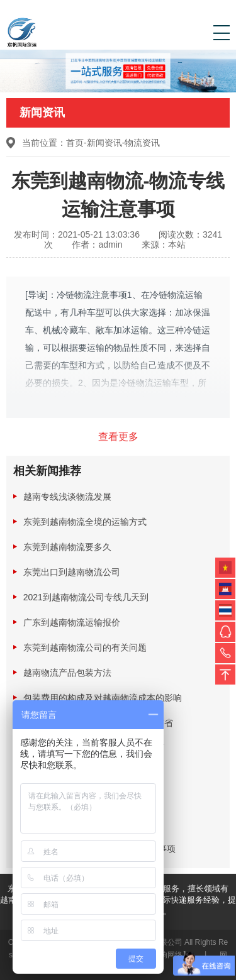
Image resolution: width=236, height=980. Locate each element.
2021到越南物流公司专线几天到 (86, 597)
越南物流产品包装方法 (67, 673)
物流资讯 (142, 143)
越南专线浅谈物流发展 (67, 497)
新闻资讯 (104, 143)
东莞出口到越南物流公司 (72, 572)
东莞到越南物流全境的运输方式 (85, 522)
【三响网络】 (167, 955)
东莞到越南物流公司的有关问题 (85, 647)
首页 (75, 143)
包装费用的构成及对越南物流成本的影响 (103, 698)
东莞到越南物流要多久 (67, 547)
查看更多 (118, 437)
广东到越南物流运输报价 (72, 622)
